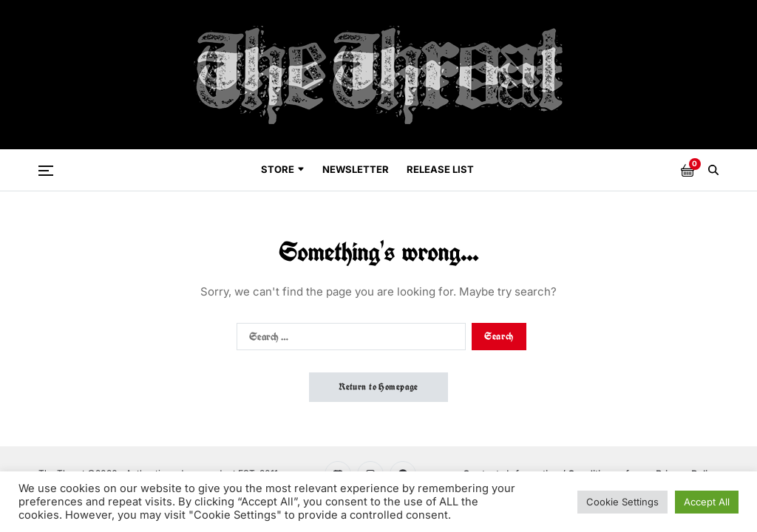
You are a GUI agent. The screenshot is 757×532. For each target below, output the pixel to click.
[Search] (713, 170)
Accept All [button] (707, 502)
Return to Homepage (378, 387)
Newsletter (356, 169)
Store (283, 169)
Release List (440, 169)
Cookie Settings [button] (622, 502)
